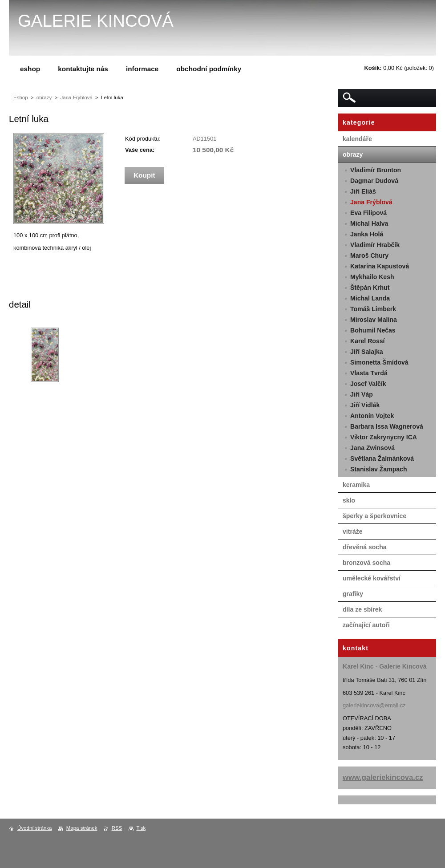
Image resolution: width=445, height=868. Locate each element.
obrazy (44, 97)
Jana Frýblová (77, 97)
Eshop (21, 97)
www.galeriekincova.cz (383, 777)
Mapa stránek (82, 828)
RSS (117, 828)
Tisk (141, 828)
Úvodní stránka (34, 828)
